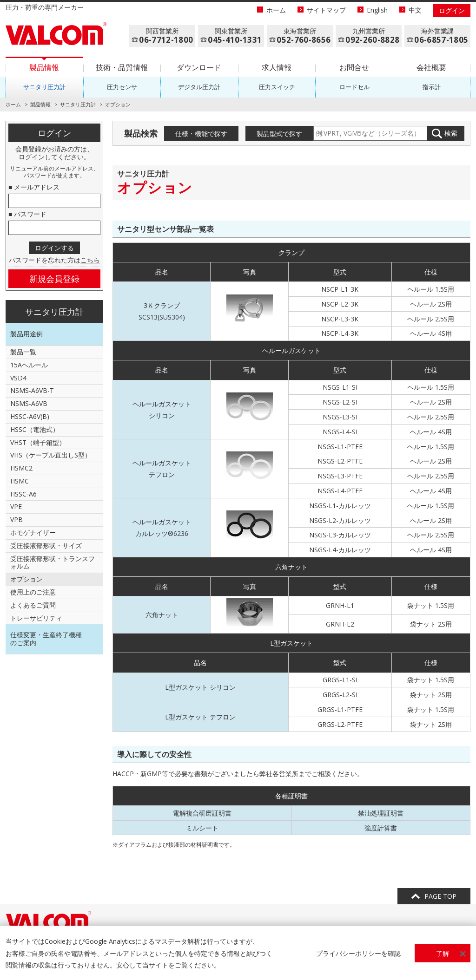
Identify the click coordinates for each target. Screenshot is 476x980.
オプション (26, 579)
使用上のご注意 (33, 592)
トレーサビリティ (36, 618)
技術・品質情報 (122, 67)
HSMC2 (21, 468)
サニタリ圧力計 (44, 87)
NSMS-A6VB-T (32, 390)
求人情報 (277, 67)
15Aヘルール (29, 365)
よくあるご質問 (33, 605)
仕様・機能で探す (201, 134)
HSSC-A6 (23, 494)
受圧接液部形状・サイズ (46, 546)
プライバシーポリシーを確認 (358, 953)
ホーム (276, 10)
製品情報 (44, 67)
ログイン (452, 10)
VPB (17, 519)
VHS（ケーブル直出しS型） (51, 455)
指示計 (432, 87)
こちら (90, 260)
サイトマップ (326, 10)
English (377, 10)
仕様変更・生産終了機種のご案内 (46, 639)
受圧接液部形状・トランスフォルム (53, 562)
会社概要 (431, 67)
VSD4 (18, 378)
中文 (415, 10)
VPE (16, 506)
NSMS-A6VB (29, 403)
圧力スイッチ (277, 87)
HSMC (20, 481)
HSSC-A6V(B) (30, 416)
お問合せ (354, 67)
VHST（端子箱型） (38, 442)
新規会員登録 (54, 279)
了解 (443, 953)
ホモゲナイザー (33, 532)
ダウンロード (199, 67)
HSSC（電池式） (35, 429)
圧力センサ (122, 87)
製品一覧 (23, 352)
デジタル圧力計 (199, 87)
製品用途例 (26, 334)
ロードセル (354, 87)
